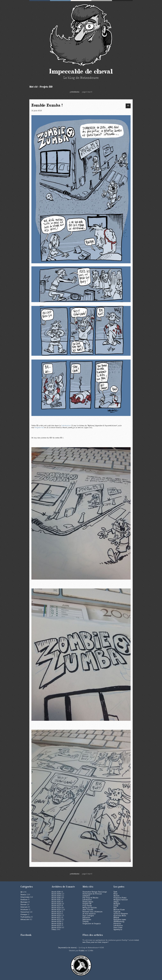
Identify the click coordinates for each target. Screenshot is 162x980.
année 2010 (56, 920)
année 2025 (56, 892)
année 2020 (56, 902)
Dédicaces (87, 920)
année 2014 (56, 912)
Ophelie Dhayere (121, 914)
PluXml (82, 951)
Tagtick (117, 912)
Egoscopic (118, 930)
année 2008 (56, 924)
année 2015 (56, 910)
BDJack (116, 918)
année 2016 (56, 908)
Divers (23, 905)
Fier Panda (87, 906)
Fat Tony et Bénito (90, 898)
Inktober (86, 896)
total (54, 930)
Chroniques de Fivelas (92, 894)
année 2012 (56, 916)
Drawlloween (88, 902)
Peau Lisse (118, 928)
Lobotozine (66, 426)
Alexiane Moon (120, 916)
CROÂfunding (119, 922)
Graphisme (25, 897)
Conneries (25, 912)
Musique (24, 902)
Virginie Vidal (120, 898)
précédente (75, 92)
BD (128, 106)
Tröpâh (86, 922)
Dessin (23, 895)
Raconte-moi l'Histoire (92, 912)
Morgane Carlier (121, 900)
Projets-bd (39, 428)
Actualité (25, 920)
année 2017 (56, 906)
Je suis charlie (89, 914)
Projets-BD (87, 904)
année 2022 (56, 898)
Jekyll (116, 902)
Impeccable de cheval (81, 72)
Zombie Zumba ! (47, 105)
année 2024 (56, 894)
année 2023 (56, 896)
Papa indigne (88, 916)
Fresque (24, 915)
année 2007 (56, 926)
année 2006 (56, 928)
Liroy (116, 906)
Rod (115, 908)
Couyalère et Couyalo (92, 924)
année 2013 (56, 914)
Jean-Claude (88, 910)
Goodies (24, 900)
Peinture (24, 910)
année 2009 (56, 922)
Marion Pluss (119, 910)
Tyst (115, 892)
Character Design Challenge (95, 892)
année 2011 (56, 918)
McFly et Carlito (90, 908)
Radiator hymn (120, 920)
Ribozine (86, 918)
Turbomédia (26, 917)
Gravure (24, 907)
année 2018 (56, 904)
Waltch (116, 896)
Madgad (117, 904)
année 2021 (56, 900)
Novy (116, 894)
